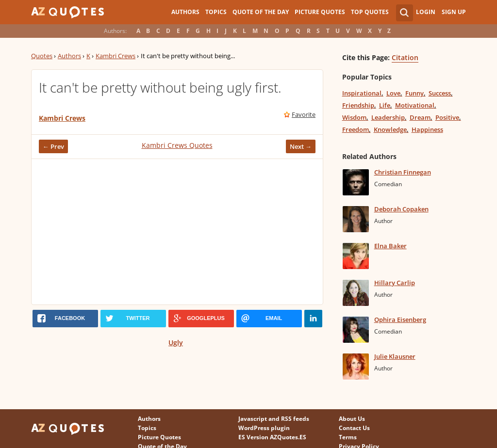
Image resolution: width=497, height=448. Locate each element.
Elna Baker (390, 246)
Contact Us (354, 428)
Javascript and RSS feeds (274, 419)
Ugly (176, 343)
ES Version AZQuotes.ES (272, 437)
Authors (185, 12)
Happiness (427, 129)
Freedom (356, 129)
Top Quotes (370, 12)
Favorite (304, 114)
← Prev (53, 146)
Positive (447, 117)
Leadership (388, 117)
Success (440, 93)
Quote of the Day (261, 12)
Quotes (42, 56)
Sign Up (454, 12)
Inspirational (362, 93)
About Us (352, 419)
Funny (414, 93)
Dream (420, 117)
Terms (348, 437)
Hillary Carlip (395, 283)
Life (385, 105)
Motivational (415, 105)
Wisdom (354, 117)
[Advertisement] (177, 232)
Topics (216, 12)
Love (393, 93)
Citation (405, 57)
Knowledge (390, 129)
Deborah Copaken (401, 209)
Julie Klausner (395, 356)
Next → (301, 146)
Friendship (358, 105)
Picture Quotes (320, 12)
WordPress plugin (264, 428)
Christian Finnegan (403, 172)
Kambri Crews (116, 56)
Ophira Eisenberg (400, 320)
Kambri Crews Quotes (177, 145)
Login (426, 12)
